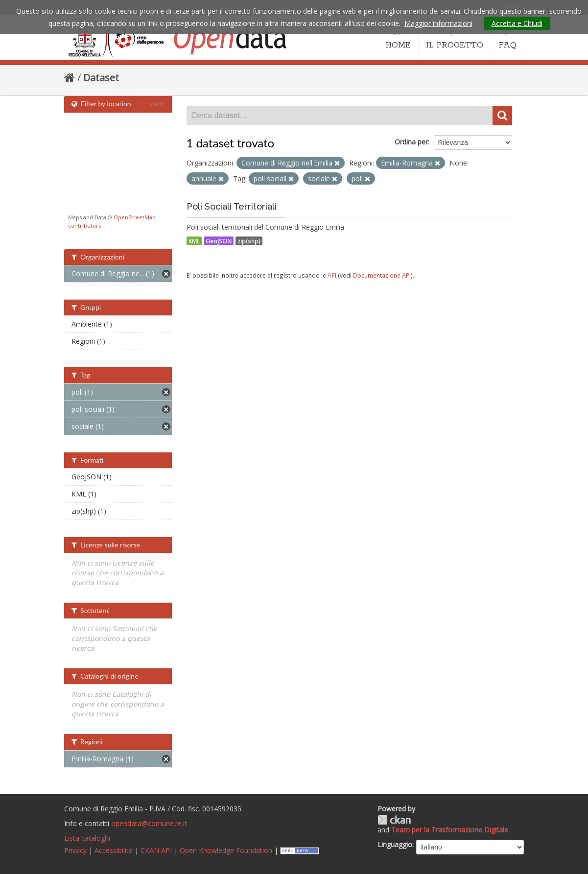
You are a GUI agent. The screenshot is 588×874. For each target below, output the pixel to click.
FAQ (507, 38)
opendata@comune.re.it (149, 823)
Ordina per (411, 142)
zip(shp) (249, 241)
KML (194, 241)
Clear (158, 104)
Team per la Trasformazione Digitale (450, 830)
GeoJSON (219, 241)
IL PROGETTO (455, 38)
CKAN (394, 820)
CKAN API (156, 850)
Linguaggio (395, 844)
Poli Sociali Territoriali (232, 206)
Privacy (75, 850)
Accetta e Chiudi (517, 23)
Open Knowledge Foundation (226, 850)
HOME (398, 38)
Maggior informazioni (438, 23)
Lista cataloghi (87, 838)
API (332, 275)
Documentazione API (382, 275)
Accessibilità (114, 850)
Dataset (101, 78)
